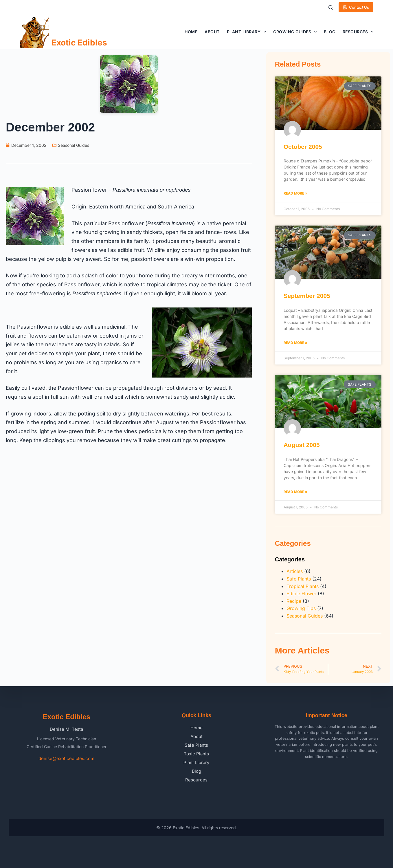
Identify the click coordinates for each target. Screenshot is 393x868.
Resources (358, 32)
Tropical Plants (303, 586)
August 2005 (302, 445)
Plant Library (248, 32)
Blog (330, 32)
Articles (295, 571)
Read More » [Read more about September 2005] (295, 343)
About (212, 32)
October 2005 (303, 147)
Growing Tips (301, 608)
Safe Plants (299, 579)
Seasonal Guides (74, 145)
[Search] (331, 7)
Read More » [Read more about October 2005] (295, 193)
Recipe (294, 601)
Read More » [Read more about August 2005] (295, 492)
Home (191, 32)
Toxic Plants (196, 754)
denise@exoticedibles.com (66, 758)
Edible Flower (301, 594)
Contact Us (356, 7)
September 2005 (307, 296)
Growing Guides (296, 32)
